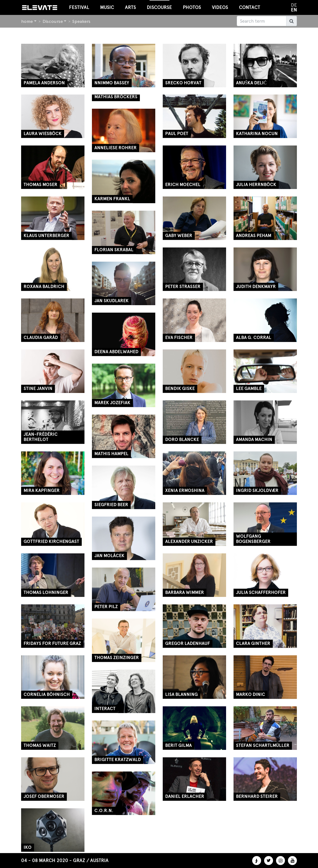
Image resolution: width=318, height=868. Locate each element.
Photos (192, 7)
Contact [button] (250, 7)
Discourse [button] (159, 5)
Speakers (81, 21)
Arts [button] (130, 7)
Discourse (53, 21)
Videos (220, 7)
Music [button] (107, 7)
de (294, 5)
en (294, 10)
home (27, 21)
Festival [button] (79, 7)
